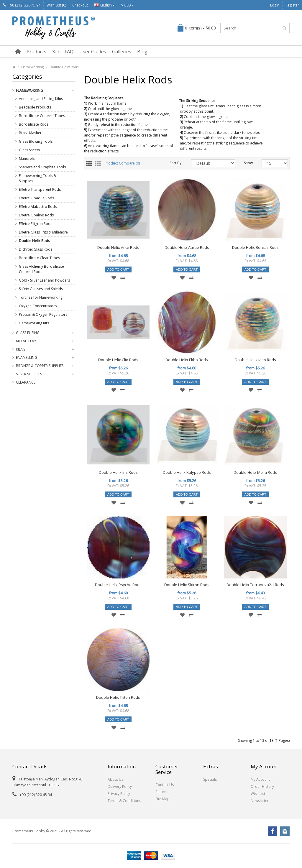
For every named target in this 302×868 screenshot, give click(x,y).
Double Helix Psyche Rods (118, 585)
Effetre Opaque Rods (36, 198)
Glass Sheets (29, 150)
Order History (262, 786)
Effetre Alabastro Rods (38, 207)
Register (292, 5)
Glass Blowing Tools (36, 141)
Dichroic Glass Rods (36, 249)
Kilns (20, 349)
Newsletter (260, 801)
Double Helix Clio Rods (118, 360)
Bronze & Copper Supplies (40, 366)
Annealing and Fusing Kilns (41, 99)
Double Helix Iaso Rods (255, 360)
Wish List (258, 794)
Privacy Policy (119, 794)
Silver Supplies (29, 374)
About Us (115, 779)
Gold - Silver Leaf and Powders (44, 280)
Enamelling (27, 357)
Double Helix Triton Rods (118, 697)
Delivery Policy (120, 786)
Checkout (80, 5)
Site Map (163, 799)
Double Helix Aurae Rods (187, 247)
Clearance (26, 382)
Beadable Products (35, 107)
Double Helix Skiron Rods (187, 585)
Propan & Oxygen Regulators (43, 314)
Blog (142, 52)
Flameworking (32, 67)
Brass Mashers (31, 133)
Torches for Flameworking (41, 297)
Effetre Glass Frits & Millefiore (43, 232)
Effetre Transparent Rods (40, 189)
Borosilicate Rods (34, 124)
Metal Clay (26, 341)
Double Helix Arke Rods (118, 247)
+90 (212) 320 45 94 (22, 5)
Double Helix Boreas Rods (255, 247)
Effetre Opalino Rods (36, 215)
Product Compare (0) (122, 163)
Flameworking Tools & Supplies (37, 178)
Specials (210, 779)
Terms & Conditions (124, 801)
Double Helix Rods (64, 67)
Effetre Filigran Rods (36, 224)
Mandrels (27, 158)
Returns (162, 792)
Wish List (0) (56, 5)
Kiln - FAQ (63, 52)
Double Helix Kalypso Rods (187, 472)
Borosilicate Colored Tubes (42, 116)
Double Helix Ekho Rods (187, 360)
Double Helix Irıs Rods (118, 472)
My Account (260, 779)
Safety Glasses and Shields (41, 289)
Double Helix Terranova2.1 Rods (255, 585)
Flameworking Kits (34, 323)
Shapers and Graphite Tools (42, 167)
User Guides (93, 52)
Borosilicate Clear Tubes (39, 258)
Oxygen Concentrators (38, 306)
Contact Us (165, 785)
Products (36, 52)
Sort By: (176, 163)
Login (275, 5)
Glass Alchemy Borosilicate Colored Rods (41, 269)
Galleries (122, 52)
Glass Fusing (28, 333)
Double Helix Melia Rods (255, 472)
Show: (248, 163)
